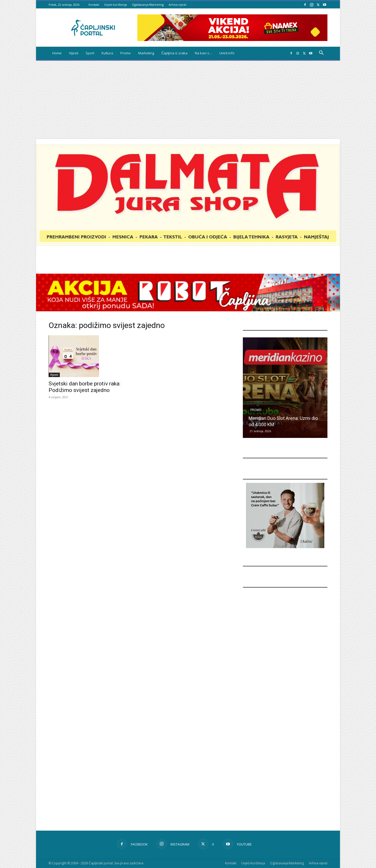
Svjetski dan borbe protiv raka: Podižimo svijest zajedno (84, 387)
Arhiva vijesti (178, 5)
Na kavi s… (203, 53)
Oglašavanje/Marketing (148, 5)
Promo (126, 53)
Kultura (107, 53)
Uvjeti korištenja (116, 5)
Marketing (146, 53)
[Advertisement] (188, 100)
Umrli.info (227, 53)
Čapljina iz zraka (174, 53)
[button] (321, 53)
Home (57, 53)
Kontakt (94, 5)
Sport (90, 53)
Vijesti (74, 53)
